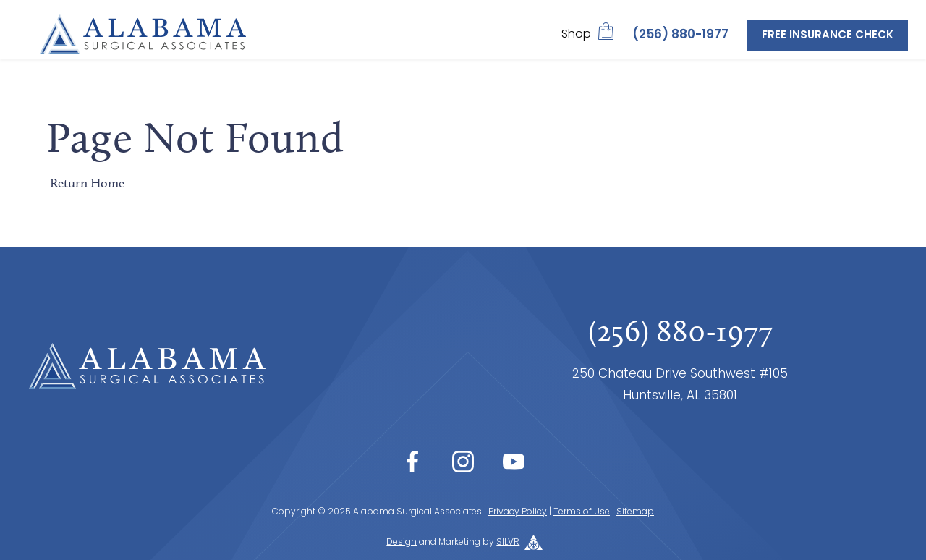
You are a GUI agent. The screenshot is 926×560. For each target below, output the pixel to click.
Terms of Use (582, 512)
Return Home (87, 183)
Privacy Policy (518, 512)
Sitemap (635, 512)
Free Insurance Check (828, 36)
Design (402, 542)
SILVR (508, 542)
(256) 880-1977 (680, 35)
